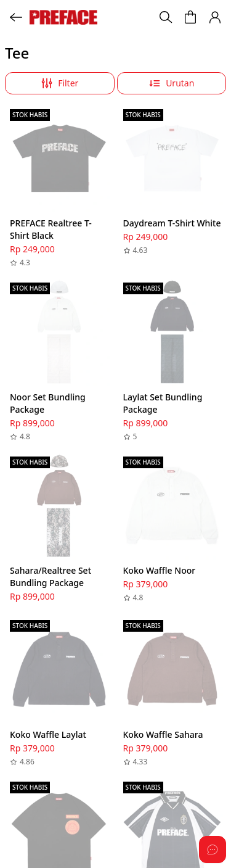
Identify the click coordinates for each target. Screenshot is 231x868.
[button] (215, 17)
